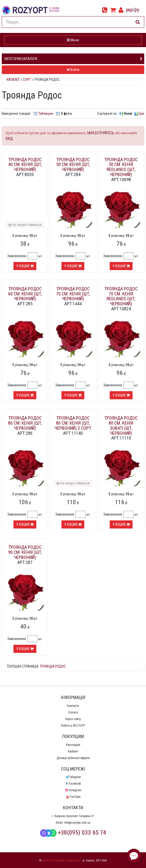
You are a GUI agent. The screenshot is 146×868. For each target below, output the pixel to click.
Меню (74, 40)
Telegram (73, 777)
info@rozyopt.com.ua (77, 823)
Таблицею (46, 114)
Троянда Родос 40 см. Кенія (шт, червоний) (25, 165)
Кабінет (73, 751)
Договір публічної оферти (73, 758)
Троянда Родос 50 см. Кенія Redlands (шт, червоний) (121, 167)
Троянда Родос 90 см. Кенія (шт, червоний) (25, 552)
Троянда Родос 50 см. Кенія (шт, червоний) (73, 165)
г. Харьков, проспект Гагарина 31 (73, 816)
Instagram (73, 790)
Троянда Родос (53, 666)
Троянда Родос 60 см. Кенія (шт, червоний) (25, 294)
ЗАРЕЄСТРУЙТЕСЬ (101, 133)
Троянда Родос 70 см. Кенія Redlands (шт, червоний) (121, 296)
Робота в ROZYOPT (73, 726)
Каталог (13, 80)
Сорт (27, 80)
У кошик (25, 266)
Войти (73, 70)
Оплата (73, 712)
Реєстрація (73, 745)
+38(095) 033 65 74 (73, 833)
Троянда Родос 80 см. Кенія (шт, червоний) (25, 423)
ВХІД (9, 139)
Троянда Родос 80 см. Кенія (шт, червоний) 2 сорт (73, 423)
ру (137, 10)
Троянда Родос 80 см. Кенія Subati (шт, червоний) (121, 425)
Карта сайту (73, 719)
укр (129, 10)
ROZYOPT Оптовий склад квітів (61, 861)
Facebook (73, 784)
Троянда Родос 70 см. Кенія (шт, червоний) (73, 294)
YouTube (73, 797)
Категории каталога (21, 59)
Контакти (73, 706)
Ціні (141, 114)
